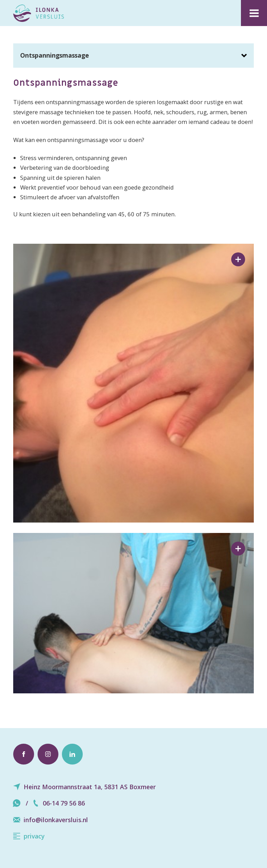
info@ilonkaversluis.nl (51, 820)
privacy (29, 836)
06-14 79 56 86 (59, 803)
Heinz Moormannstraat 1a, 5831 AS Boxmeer (84, 787)
